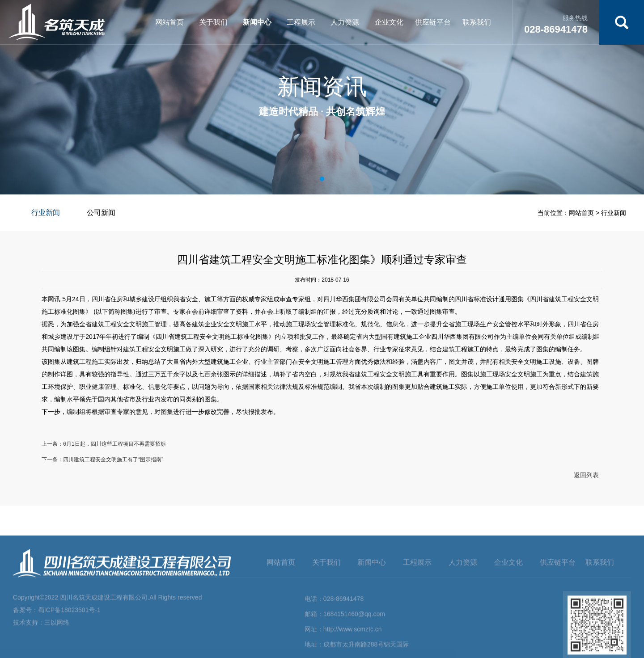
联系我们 (477, 22)
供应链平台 (433, 22)
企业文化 (389, 22)
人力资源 (345, 22)
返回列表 (586, 479)
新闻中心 (257, 22)
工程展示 (301, 22)
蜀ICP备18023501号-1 (69, 654)
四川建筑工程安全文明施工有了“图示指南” (113, 463)
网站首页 (169, 22)
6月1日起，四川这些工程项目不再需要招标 (114, 447)
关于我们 (213, 22)
